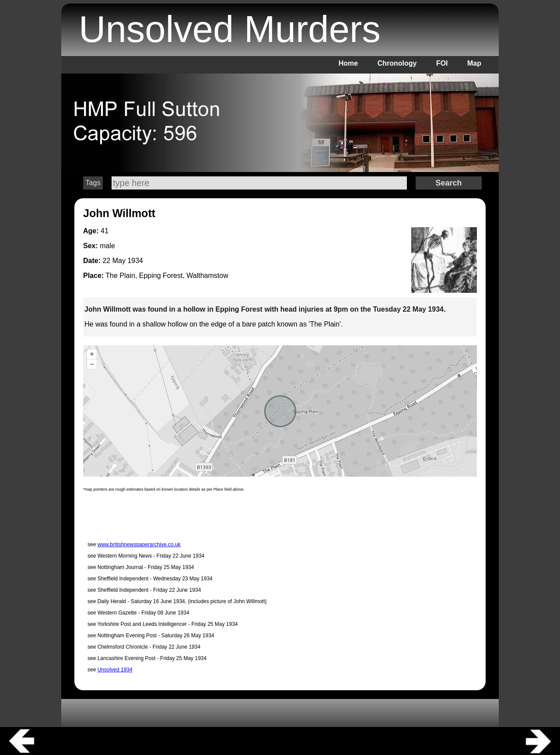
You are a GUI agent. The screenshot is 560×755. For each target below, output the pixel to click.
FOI (442, 63)
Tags (93, 183)
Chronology (397, 63)
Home (348, 63)
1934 (135, 261)
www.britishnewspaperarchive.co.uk (139, 544)
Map (474, 63)
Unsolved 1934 (115, 670)
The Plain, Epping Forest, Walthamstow (167, 276)
